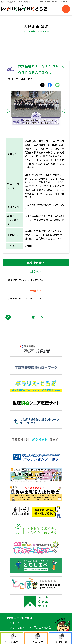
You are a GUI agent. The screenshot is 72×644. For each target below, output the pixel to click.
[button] (7, 110)
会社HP (28, 246)
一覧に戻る (36, 317)
